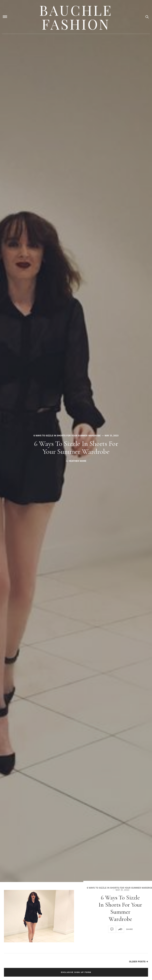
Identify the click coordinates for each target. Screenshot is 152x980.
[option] (76, 441)
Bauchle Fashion (76, 17)
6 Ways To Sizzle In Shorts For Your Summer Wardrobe (67, 436)
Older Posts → (139, 962)
